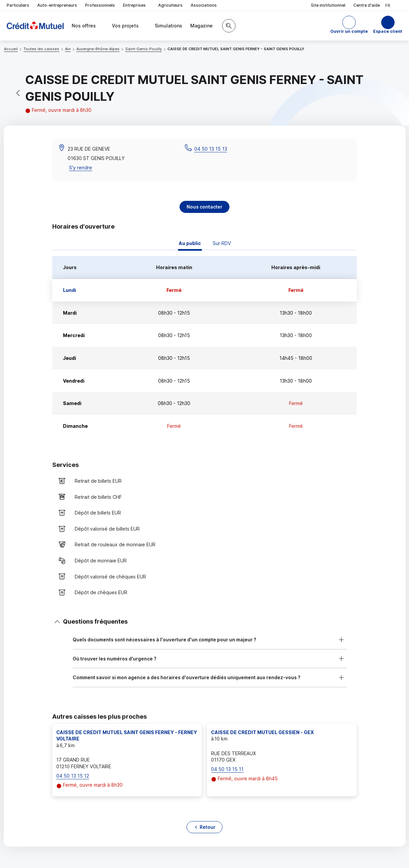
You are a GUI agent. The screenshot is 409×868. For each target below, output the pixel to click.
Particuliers (18, 5)
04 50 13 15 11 (227, 769)
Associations (204, 5)
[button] (349, 26)
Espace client (388, 31)
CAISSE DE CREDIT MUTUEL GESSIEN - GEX (262, 732)
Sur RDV (222, 243)
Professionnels (100, 5)
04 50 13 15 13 (211, 149)
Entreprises (137, 6)
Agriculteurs (170, 5)
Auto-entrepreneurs (57, 5)
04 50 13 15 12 (73, 776)
